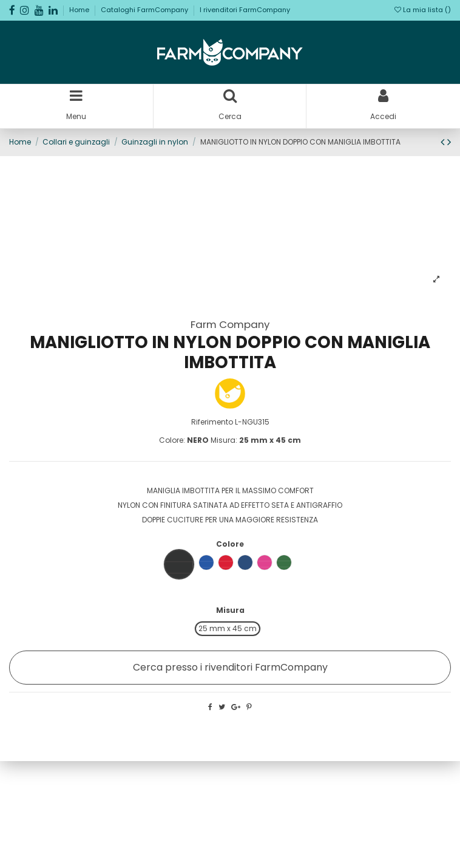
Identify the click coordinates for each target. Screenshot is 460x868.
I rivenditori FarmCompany (245, 10)
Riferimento (212, 422)
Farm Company (230, 324)
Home (80, 10)
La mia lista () (423, 10)
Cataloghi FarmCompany (145, 10)
